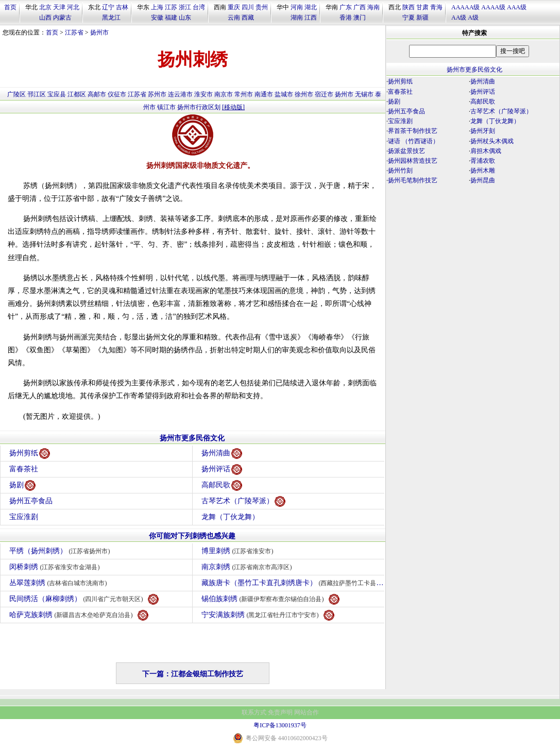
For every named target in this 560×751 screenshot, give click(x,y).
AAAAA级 (465, 7)
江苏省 (74, 32)
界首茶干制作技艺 (413, 131)
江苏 (171, 7)
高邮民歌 (222, 485)
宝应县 (57, 94)
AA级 (459, 18)
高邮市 (97, 94)
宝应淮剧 (24, 517)
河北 (73, 7)
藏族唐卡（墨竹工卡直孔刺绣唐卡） (293, 583)
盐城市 (284, 94)
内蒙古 (62, 18)
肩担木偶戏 (486, 151)
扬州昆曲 (483, 180)
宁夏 (409, 18)
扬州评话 (222, 470)
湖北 (311, 7)
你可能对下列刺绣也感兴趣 (192, 536)
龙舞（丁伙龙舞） (230, 517)
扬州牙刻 (483, 131)
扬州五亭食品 (31, 501)
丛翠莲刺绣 (60, 583)
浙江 (185, 7)
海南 (374, 7)
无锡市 (364, 94)
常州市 (244, 94)
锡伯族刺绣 (270, 599)
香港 (346, 18)
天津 (59, 7)
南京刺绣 (248, 567)
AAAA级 (493, 7)
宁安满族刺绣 (268, 615)
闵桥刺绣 (56, 567)
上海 (157, 7)
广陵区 (16, 94)
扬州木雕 (483, 170)
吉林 (122, 7)
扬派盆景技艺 (406, 151)
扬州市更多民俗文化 (192, 438)
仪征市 (117, 94)
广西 (360, 7)
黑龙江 (111, 18)
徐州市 (304, 94)
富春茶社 (24, 469)
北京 (45, 7)
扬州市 (99, 32)
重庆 (234, 7)
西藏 (248, 18)
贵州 (262, 7)
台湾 (199, 7)
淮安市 (203, 94)
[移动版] (233, 107)
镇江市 (166, 107)
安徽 (157, 18)
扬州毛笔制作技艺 (413, 180)
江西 (311, 18)
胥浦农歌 (483, 161)
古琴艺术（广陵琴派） (243, 501)
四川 (248, 7)
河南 (297, 7)
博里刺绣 (239, 551)
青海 (436, 7)
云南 (234, 18)
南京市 (224, 94)
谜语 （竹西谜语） (413, 141)
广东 (346, 7)
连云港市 (180, 94)
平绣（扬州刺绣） (61, 551)
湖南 (297, 18)
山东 (185, 18)
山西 (45, 18)
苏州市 (157, 94)
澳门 (360, 18)
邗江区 (37, 94)
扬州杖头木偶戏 (492, 141)
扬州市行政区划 (199, 107)
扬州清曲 (222, 454)
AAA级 (517, 7)
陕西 (409, 7)
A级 (473, 18)
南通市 (264, 94)
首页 (10, 7)
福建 (171, 18)
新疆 (422, 18)
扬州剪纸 (30, 454)
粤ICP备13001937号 (280, 725)
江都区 (77, 94)
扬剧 (22, 485)
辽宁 (108, 7)
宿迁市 (324, 94)
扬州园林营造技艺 (413, 161)
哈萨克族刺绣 (79, 615)
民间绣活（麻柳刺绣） (84, 599)
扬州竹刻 (400, 170)
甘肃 (422, 7)
